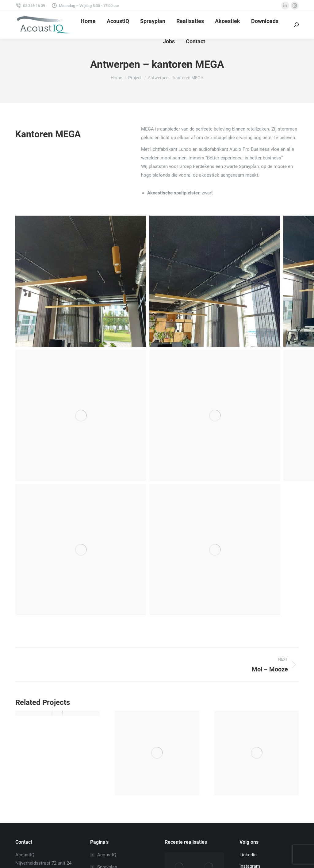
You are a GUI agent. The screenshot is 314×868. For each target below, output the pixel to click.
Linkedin (248, 855)
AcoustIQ (107, 855)
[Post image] (57, 713)
